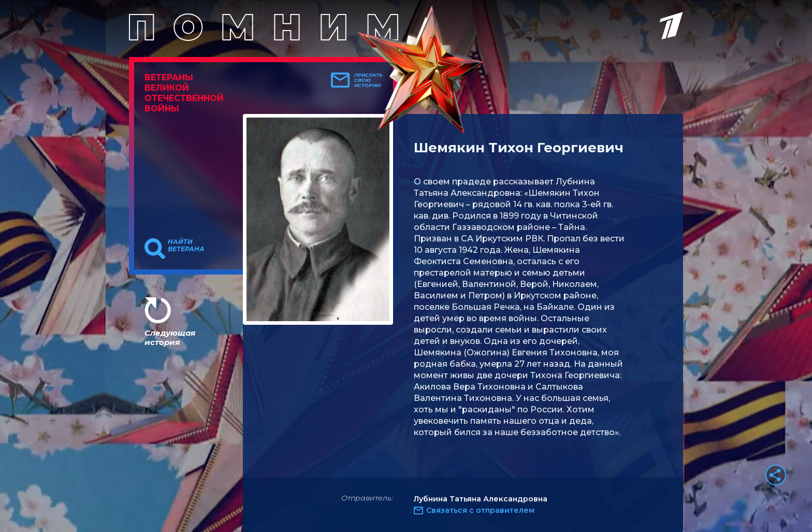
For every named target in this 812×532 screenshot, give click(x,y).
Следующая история (170, 337)
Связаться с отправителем (480, 510)
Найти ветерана (186, 246)
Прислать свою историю (368, 80)
